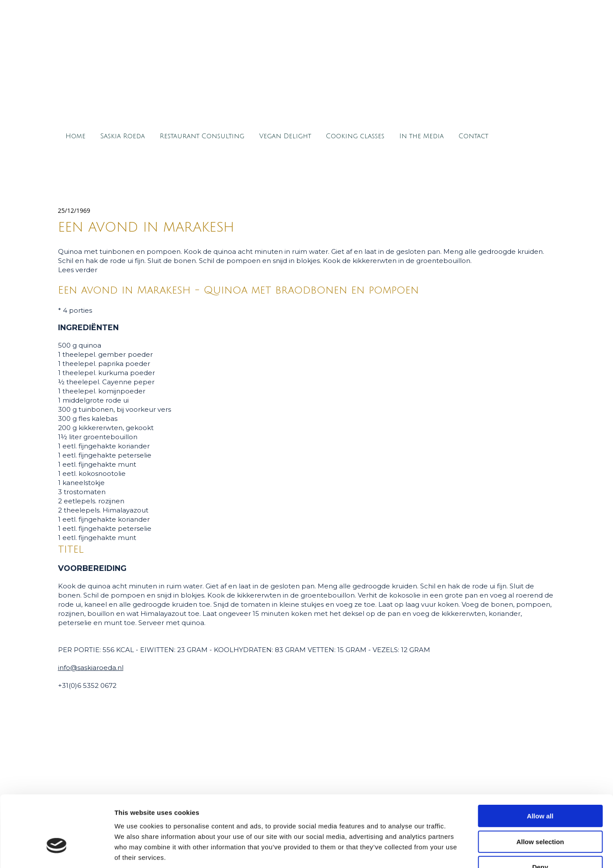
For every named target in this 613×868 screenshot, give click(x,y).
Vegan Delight (285, 136)
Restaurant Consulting (202, 136)
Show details (458, 851)
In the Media (421, 136)
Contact (473, 136)
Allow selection (540, 787)
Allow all (540, 761)
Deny (540, 812)
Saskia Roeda (123, 136)
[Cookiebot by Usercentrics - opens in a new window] (57, 851)
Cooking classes (355, 136)
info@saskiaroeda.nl (91, 668)
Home (75, 136)
